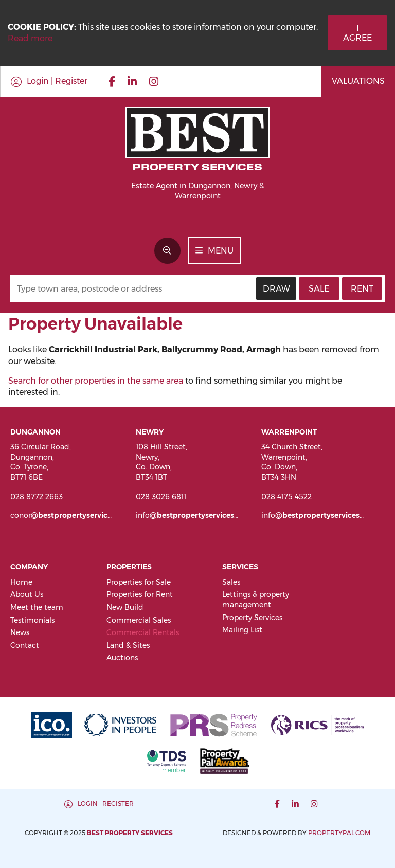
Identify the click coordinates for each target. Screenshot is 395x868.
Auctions (122, 658)
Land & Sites (128, 645)
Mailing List (242, 630)
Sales (231, 582)
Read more (30, 38)
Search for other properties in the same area (96, 381)
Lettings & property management (256, 600)
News (20, 632)
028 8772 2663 (37, 497)
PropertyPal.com (339, 833)
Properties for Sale (139, 582)
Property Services (252, 618)
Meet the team (37, 607)
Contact (25, 645)
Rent (362, 289)
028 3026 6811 (161, 497)
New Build (125, 607)
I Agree (357, 33)
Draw (276, 289)
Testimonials (32, 620)
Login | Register (106, 803)
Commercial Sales (139, 620)
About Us (27, 594)
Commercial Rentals (143, 632)
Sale (319, 289)
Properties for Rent (140, 594)
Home (21, 582)
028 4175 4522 (286, 497)
